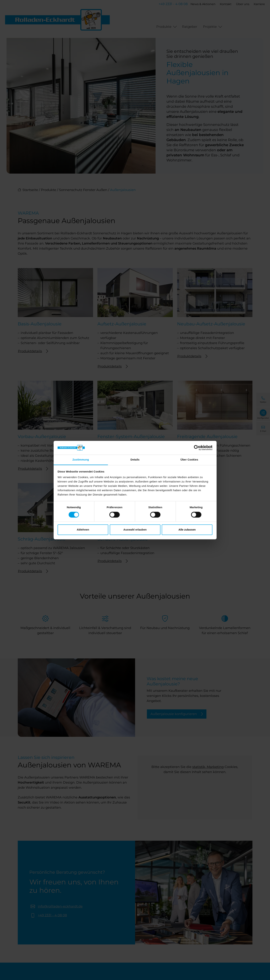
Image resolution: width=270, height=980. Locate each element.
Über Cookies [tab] (189, 460)
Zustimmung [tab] (81, 460)
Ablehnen (83, 530)
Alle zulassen (187, 530)
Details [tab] (135, 460)
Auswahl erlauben (135, 530)
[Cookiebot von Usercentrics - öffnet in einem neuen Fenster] (197, 448)
